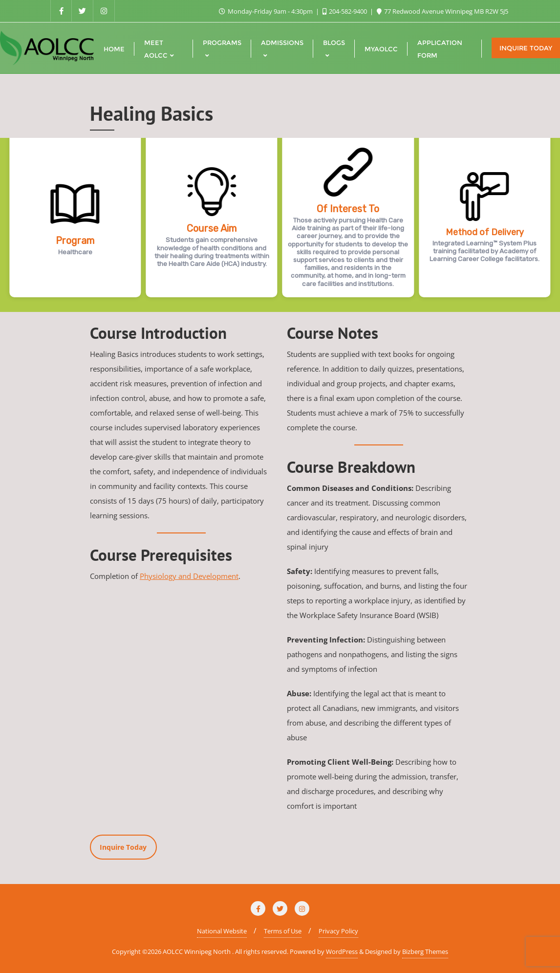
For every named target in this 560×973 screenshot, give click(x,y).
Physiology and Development (189, 576)
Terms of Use (283, 931)
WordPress (342, 951)
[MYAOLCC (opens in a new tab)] (381, 48)
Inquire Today (526, 48)
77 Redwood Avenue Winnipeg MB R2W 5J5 (442, 11)
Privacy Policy (338, 931)
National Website (222, 931)
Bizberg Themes (425, 951)
